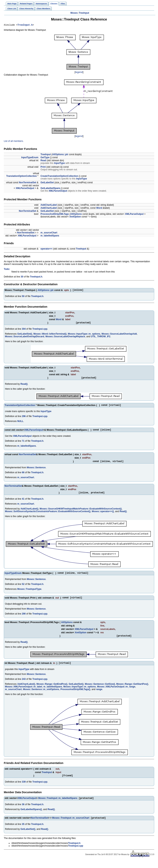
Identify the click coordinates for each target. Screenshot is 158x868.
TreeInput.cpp (40, 331)
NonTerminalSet (28, 183)
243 (24, 685)
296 (24, 419)
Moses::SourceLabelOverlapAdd (119, 336)
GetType (45, 158)
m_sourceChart (49, 233)
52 (23, 588)
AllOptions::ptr (60, 155)
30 (22, 277)
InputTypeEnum (30, 158)
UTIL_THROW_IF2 (101, 338)
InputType (59, 164)
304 (24, 331)
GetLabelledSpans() (31, 816)
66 (23, 476)
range (99, 695)
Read (43, 161)
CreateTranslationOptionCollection (59, 177)
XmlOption (75, 217)
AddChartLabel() (29, 513)
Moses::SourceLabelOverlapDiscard (25, 338)
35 (23, 831)
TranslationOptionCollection (22, 177)
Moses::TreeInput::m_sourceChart (71, 825)
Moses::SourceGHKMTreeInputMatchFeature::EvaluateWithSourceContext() (81, 513)
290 (24, 618)
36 (23, 811)
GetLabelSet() (25, 336)
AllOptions (76, 215)
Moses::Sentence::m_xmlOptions (41, 695)
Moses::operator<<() (103, 515)
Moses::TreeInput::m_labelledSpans (58, 805)
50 (23, 297)
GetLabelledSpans (51, 189)
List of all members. (14, 142)
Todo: (7, 270)
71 (23, 444)
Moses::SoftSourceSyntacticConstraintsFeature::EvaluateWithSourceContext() (48, 515)
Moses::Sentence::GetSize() (100, 690)
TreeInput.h (25, 25)
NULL (20, 424)
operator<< (47, 249)
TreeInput (84, 13)
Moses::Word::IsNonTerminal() (50, 336)
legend (79, 73)
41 (23, 503)
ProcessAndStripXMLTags (55, 215)
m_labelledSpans (50, 236)
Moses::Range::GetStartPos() (132, 690)
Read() (24, 386)
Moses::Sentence (36, 471)
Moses (74, 13)
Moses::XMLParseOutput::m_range (116, 693)
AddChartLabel (49, 205)
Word (99, 209)
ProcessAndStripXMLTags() (75, 695)
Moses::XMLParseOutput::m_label (24, 693)
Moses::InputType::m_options (84, 336)
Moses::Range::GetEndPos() (52, 690)
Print (43, 167)
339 (24, 788)
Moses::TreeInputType (29, 593)
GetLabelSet (47, 183)
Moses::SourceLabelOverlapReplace (65, 338)
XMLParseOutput (25, 189)
